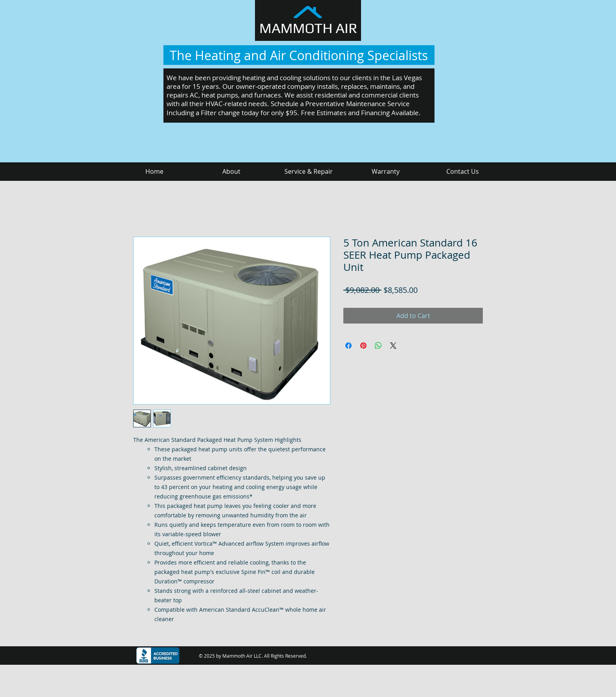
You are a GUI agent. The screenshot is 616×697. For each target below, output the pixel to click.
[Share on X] (393, 346)
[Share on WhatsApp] (378, 346)
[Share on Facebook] (348, 346)
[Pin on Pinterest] (363, 346)
